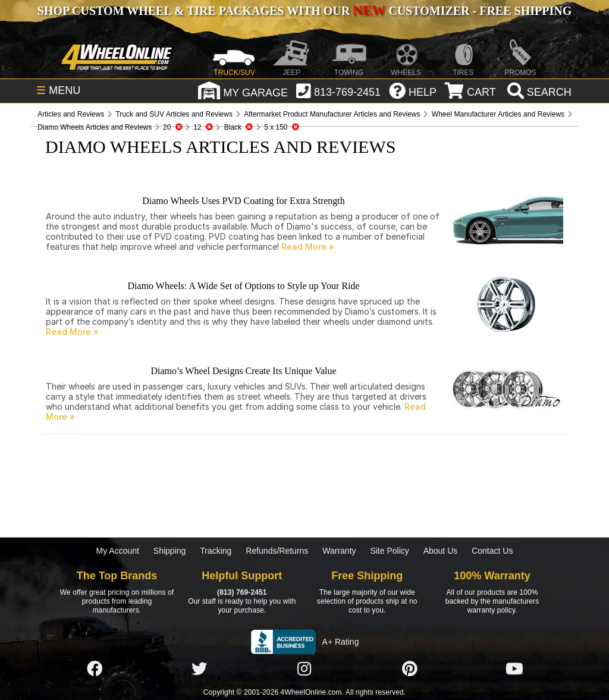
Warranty (339, 551)
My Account (118, 551)
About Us (441, 551)
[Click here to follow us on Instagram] (304, 669)
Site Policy (389, 551)
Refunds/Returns (277, 551)
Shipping (170, 551)
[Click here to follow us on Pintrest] (410, 669)
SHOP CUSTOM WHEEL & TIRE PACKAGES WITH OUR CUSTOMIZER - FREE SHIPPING (304, 11)
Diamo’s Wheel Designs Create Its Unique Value (243, 371)
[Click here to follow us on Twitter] (199, 669)
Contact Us (492, 551)
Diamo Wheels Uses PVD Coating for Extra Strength (244, 201)
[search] (538, 92)
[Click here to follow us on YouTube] (514, 669)
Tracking (216, 551)
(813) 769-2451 (242, 592)
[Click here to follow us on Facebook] (95, 669)
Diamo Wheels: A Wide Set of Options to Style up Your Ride (244, 286)
